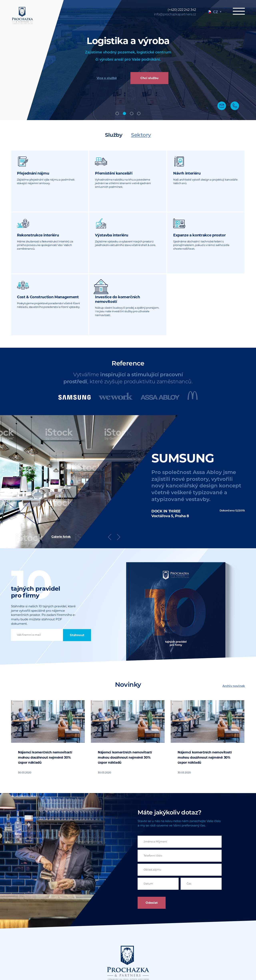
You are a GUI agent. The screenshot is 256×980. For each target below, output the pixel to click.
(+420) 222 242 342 (182, 10)
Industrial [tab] (124, 113)
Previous (110, 475)
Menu (238, 11)
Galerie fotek (61, 475)
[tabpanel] (128, 60)
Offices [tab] (117, 113)
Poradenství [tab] (139, 113)
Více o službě (107, 78)
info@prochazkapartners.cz (175, 14)
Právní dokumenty (196, 959)
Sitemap (173, 959)
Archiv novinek (234, 624)
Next (119, 475)
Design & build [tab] (132, 113)
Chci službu (149, 78)
